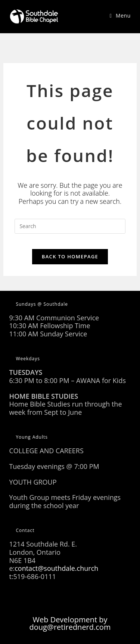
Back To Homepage (70, 256)
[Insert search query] (70, 226)
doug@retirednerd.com (70, 627)
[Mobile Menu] (120, 15)
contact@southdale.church (56, 568)
